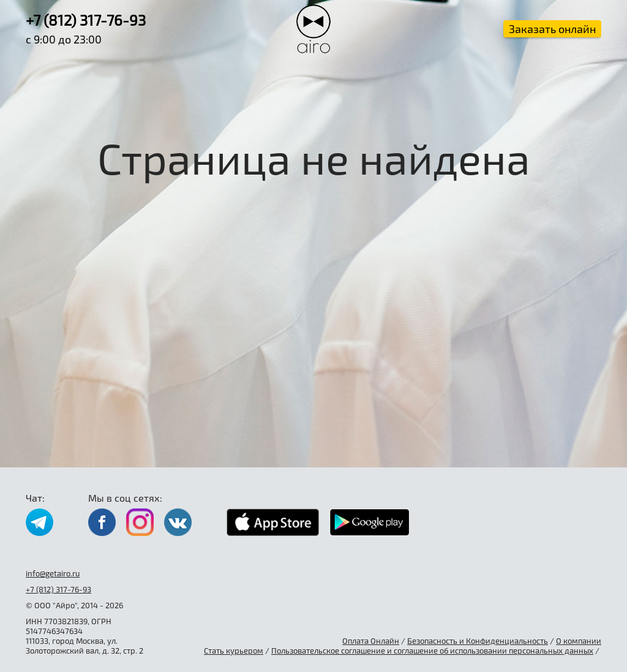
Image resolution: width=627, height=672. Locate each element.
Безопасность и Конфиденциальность (478, 641)
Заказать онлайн (552, 29)
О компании (579, 641)
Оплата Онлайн (371, 641)
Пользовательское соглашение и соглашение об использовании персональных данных (432, 651)
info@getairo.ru (53, 573)
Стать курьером (234, 651)
